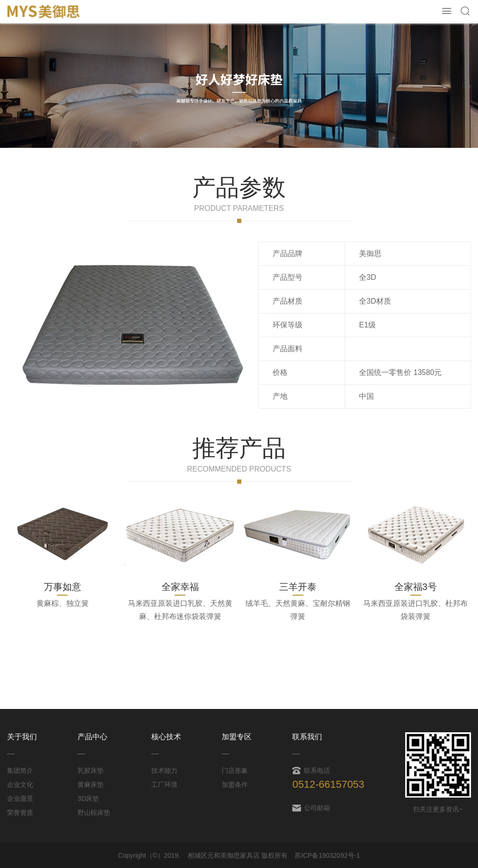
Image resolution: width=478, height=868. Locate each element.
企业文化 (20, 785)
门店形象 (235, 771)
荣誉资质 (20, 812)
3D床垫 (88, 799)
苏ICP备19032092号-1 (327, 855)
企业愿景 (20, 799)
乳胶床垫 (91, 771)
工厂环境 (164, 785)
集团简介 (20, 771)
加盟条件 (235, 785)
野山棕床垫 (94, 812)
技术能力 (164, 771)
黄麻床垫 (91, 785)
